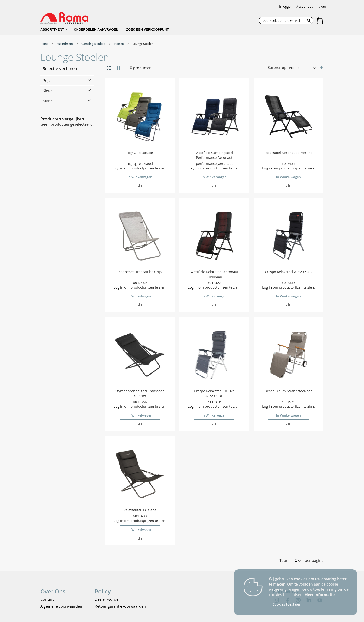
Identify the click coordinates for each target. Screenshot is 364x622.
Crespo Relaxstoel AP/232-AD (289, 272)
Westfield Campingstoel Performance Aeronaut (214, 155)
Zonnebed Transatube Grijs (140, 272)
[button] (140, 185)
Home (45, 44)
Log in (118, 168)
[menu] (108, 30)
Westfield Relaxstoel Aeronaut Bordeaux (214, 274)
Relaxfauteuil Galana (140, 510)
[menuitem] (55, 30)
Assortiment (65, 44)
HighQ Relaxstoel (140, 153)
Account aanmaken (311, 6)
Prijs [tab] (47, 81)
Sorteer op (277, 68)
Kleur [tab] (47, 91)
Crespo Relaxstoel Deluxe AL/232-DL (214, 393)
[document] (309, 592)
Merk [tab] (47, 101)
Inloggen (286, 6)
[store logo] (64, 18)
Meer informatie (319, 595)
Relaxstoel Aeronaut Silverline (288, 153)
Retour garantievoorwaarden (120, 606)
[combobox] (286, 20)
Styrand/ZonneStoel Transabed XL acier (140, 393)
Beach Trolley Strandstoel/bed (289, 391)
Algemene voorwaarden (61, 606)
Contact (47, 599)
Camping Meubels (94, 44)
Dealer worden (108, 599)
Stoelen (119, 44)
